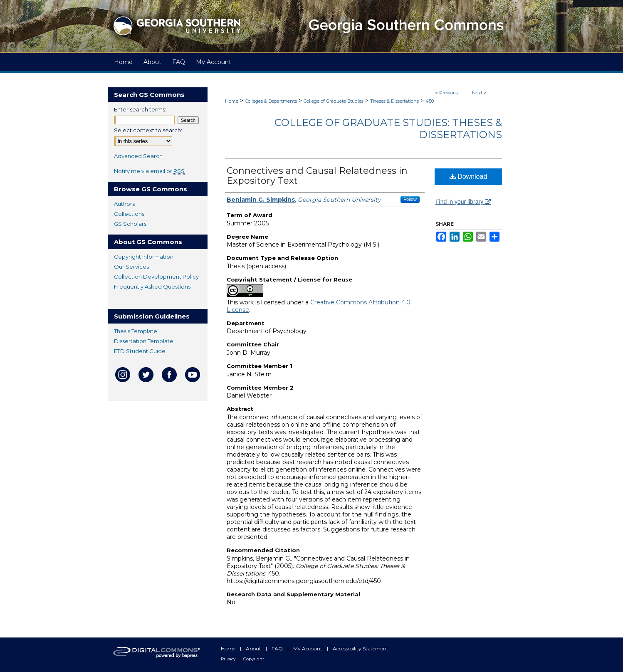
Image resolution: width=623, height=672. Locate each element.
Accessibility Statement (361, 649)
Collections (129, 214)
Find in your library (463, 202)
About (254, 649)
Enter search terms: (140, 109)
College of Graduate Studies (334, 101)
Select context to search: (148, 130)
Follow (410, 199)
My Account (308, 649)
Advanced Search (138, 156)
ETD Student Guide (140, 351)
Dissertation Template (144, 341)
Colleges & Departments (271, 101)
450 (430, 101)
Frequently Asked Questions (152, 287)
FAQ (278, 649)
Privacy (229, 659)
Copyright (254, 659)
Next (477, 93)
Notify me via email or (149, 171)
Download (468, 177)
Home (232, 101)
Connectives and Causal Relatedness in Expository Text (317, 176)
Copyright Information (144, 257)
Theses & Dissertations (394, 101)
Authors (124, 204)
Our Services (131, 267)
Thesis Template (136, 331)
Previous (449, 93)
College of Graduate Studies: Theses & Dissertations (388, 128)
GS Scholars (130, 224)
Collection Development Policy (156, 277)
